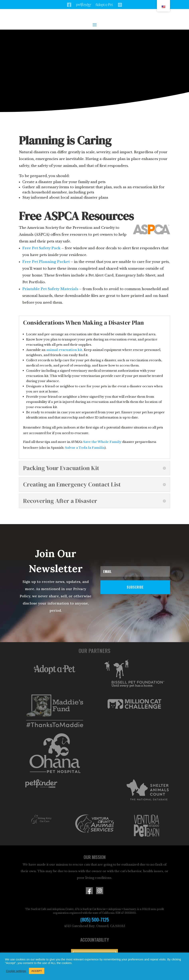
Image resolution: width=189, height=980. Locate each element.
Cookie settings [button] (16, 971)
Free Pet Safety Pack (41, 248)
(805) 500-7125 (95, 920)
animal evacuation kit (64, 350)
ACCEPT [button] (37, 971)
